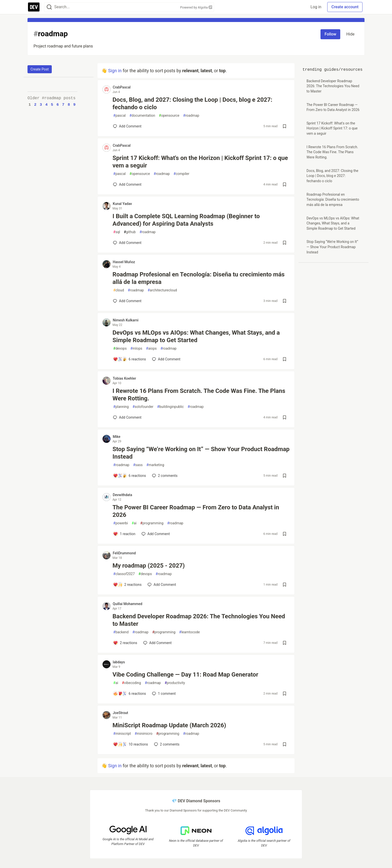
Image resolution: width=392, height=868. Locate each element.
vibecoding (131, 683)
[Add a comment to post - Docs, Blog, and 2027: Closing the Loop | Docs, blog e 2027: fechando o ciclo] (127, 126)
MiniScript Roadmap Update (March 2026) (169, 725)
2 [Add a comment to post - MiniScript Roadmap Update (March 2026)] (166, 744)
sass (138, 465)
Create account (345, 7)
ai (134, 523)
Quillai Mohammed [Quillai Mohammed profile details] (127, 604)
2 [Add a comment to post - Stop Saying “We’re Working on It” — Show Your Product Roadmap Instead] (164, 476)
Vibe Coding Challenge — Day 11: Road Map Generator (185, 675)
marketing (155, 465)
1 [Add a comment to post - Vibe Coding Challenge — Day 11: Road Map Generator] (163, 694)
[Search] (49, 7)
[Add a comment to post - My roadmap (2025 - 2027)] (127, 585)
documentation (142, 116)
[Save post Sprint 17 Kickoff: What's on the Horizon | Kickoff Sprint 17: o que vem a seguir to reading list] (284, 184)
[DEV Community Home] (34, 7)
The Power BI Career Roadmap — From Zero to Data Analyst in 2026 (196, 511)
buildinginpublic (171, 407)
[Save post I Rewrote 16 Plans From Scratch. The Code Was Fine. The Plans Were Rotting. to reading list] (284, 417)
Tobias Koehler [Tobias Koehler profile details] (124, 378)
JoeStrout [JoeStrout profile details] (120, 713)
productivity (175, 683)
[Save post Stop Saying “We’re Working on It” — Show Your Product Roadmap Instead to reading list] (284, 476)
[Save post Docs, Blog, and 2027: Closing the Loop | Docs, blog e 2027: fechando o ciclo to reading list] (284, 126)
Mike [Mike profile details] (116, 437)
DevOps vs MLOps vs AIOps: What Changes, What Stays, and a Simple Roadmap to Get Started (196, 336)
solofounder (143, 407)
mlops (136, 349)
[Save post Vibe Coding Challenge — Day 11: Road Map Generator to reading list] (284, 694)
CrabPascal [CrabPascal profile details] (122, 87)
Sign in (115, 71)
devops (120, 349)
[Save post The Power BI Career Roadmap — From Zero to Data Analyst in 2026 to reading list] (284, 534)
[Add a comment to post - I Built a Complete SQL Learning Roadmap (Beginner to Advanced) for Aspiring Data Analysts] (127, 243)
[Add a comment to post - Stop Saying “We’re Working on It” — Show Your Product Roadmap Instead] (129, 476)
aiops (151, 349)
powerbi (120, 523)
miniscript (122, 734)
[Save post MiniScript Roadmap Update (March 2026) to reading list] (284, 744)
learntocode (190, 632)
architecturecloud (162, 290)
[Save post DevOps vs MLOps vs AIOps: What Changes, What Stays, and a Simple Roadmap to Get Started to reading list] (284, 359)
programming (152, 523)
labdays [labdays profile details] (119, 662)
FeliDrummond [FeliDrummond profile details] (124, 553)
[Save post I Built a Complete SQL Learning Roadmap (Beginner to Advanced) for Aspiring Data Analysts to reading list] (284, 243)
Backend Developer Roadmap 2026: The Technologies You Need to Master (199, 620)
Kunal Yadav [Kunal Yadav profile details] (122, 204)
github (130, 232)
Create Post (40, 69)
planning (121, 407)
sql (117, 232)
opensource (169, 116)
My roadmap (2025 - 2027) (149, 566)
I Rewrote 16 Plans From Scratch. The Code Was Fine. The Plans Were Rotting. (199, 395)
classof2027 (124, 574)
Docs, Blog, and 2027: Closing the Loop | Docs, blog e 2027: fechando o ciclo (192, 103)
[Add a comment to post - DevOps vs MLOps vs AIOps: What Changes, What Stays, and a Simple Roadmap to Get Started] (129, 359)
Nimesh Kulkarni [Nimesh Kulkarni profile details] (126, 320)
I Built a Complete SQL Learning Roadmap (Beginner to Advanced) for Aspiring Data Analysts (186, 220)
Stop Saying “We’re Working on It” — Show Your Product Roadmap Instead (201, 453)
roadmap (191, 116)
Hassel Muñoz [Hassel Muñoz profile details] (124, 262)
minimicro (144, 734)
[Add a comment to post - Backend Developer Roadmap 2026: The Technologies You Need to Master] (125, 643)
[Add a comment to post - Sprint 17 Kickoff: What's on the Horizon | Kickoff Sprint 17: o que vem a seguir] (127, 184)
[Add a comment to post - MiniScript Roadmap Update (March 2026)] (130, 744)
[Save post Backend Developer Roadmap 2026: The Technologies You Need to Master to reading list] (284, 643)
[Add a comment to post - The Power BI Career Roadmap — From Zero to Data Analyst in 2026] (124, 534)
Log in (316, 7)
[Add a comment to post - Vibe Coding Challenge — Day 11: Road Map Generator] (129, 694)
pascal (119, 116)
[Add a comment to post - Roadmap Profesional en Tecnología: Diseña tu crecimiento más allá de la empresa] (127, 301)
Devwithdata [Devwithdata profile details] (122, 495)
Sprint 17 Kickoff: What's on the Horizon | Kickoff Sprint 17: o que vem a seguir (200, 162)
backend (121, 632)
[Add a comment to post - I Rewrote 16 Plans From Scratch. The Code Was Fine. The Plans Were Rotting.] (127, 417)
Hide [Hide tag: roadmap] (350, 34)
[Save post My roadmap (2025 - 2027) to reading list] (284, 585)
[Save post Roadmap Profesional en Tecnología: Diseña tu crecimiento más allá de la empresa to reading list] (284, 301)
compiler (181, 174)
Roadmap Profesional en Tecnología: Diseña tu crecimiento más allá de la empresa (198, 278)
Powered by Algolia (196, 7)
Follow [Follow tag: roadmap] (330, 34)
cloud (119, 290)
